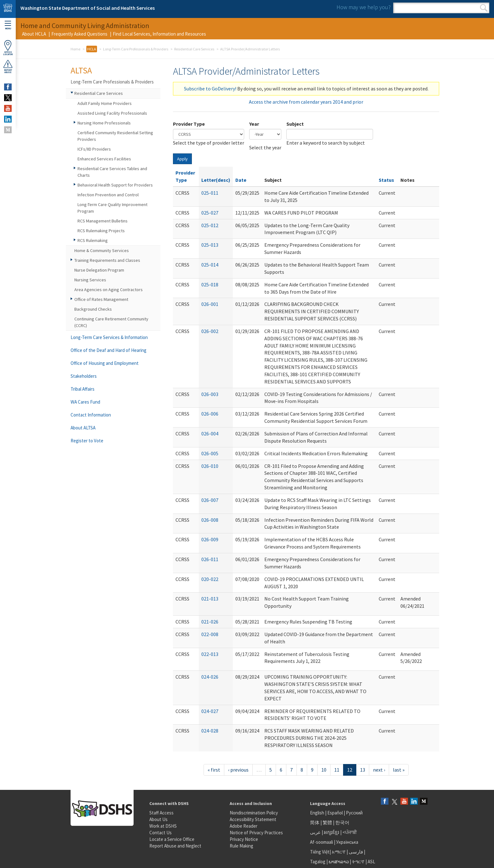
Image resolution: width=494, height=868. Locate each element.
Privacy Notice (244, 839)
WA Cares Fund (85, 402)
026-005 (210, 453)
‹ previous (238, 770)
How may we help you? (364, 7)
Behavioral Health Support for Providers (115, 185)
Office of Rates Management (101, 299)
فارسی (355, 852)
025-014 (210, 265)
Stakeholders (84, 376)
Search (484, 8)
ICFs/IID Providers (94, 149)
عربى (315, 832)
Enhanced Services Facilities (104, 159)
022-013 (210, 654)
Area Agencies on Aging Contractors (109, 290)
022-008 (210, 634)
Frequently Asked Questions (79, 34)
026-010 (210, 466)
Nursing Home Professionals (104, 123)
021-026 (210, 622)
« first (214, 770)
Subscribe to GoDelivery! (210, 89)
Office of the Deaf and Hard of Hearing (109, 350)
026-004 (210, 434)
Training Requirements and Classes (107, 260)
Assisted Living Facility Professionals (112, 113)
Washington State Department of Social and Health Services (88, 8)
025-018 (210, 285)
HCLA (92, 49)
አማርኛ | (340, 852)
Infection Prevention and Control (108, 195)
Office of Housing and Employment (105, 363)
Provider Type (189, 124)
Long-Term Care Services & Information (109, 337)
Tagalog (318, 862)
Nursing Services (90, 280)
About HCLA (34, 34)
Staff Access (161, 813)
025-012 (210, 225)
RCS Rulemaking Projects (101, 231)
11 (337, 770)
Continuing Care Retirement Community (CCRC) (111, 322)
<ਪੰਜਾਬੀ (350, 832)
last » (399, 770)
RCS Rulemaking (93, 240)
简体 (315, 822)
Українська (347, 842)
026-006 (210, 414)
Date (241, 180)
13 (363, 770)
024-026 (210, 677)
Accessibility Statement (253, 819)
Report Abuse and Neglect (175, 846)
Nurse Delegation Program (99, 270)
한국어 (342, 822)
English (318, 813)
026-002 (210, 331)
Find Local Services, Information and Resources (159, 34)
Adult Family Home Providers (105, 103)
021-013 (210, 599)
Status (386, 180)
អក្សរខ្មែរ (332, 832)
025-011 (210, 193)
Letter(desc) (216, 180)
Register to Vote (87, 441)
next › (379, 770)
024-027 (210, 711)
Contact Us (161, 833)
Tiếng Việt (320, 852)
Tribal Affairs (83, 389)
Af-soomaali (322, 842)
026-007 (210, 500)
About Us (158, 819)
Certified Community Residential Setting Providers (115, 136)
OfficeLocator (8, 48)
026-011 (210, 559)
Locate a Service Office (172, 839)
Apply (182, 159)
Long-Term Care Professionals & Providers (136, 49)
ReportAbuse (8, 66)
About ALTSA (83, 428)
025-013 (210, 245)
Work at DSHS (163, 826)
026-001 (210, 304)
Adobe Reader (244, 826)
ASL (371, 862)
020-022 (210, 579)
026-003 (210, 394)
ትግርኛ (358, 862)
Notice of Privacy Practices (256, 833)
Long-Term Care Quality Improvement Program (112, 208)
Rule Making (241, 846)
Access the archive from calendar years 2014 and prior (306, 102)
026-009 (210, 539)
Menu (8, 25)
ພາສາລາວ (339, 862)
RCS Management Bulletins (103, 221)
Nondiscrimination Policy (254, 813)
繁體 (328, 822)
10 (324, 770)
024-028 (210, 731)
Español (335, 813)
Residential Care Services (194, 49)
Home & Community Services (102, 250)
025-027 (210, 213)
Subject (295, 124)
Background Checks (93, 309)
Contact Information (91, 415)
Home (75, 49)
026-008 (210, 520)
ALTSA (81, 70)
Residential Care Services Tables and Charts (112, 172)
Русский (354, 813)
